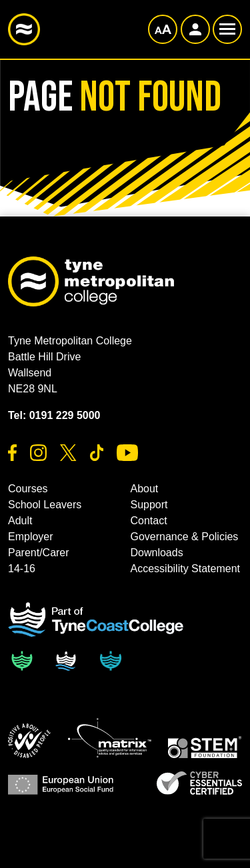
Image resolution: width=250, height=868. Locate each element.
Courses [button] (28, 489)
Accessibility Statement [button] (186, 569)
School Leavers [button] (45, 505)
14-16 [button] (22, 569)
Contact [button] (149, 521)
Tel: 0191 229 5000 (54, 415)
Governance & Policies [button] (185, 537)
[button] (29, 741)
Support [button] (149, 505)
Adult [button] (20, 521)
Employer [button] (31, 537)
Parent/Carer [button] (39, 553)
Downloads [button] (157, 553)
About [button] (145, 489)
